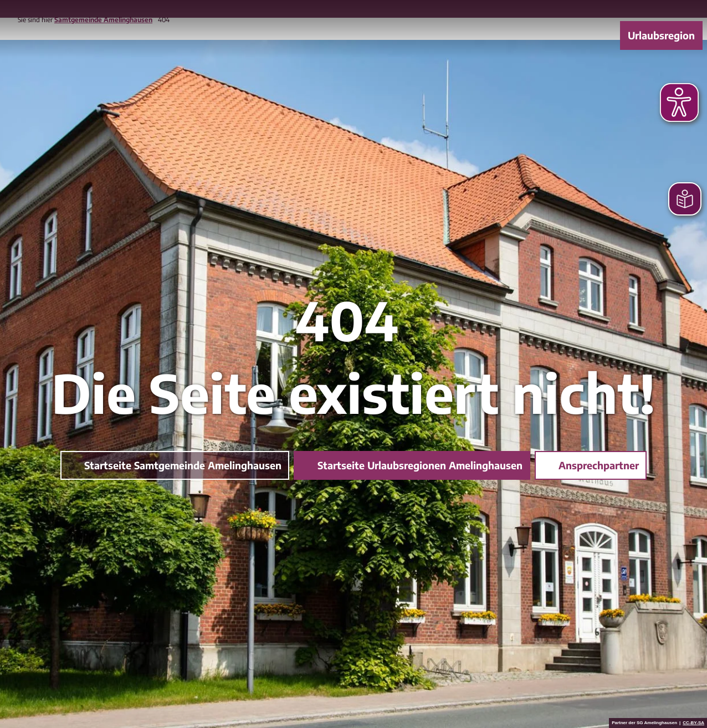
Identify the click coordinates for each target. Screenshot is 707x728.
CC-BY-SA (693, 723)
